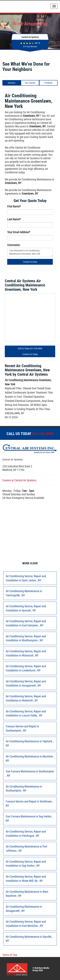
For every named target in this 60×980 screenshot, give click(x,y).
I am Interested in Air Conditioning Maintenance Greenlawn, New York (30, 252)
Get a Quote (30, 83)
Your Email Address (19, 232)
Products (48, 83)
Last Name (14, 219)
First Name (14, 206)
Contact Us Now (30, 262)
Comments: (14, 245)
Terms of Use (10, 955)
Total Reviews (30, 47)
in (26, 578)
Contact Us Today (30, 354)
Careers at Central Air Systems (19, 480)
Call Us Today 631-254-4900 (30, 348)
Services (12, 83)
